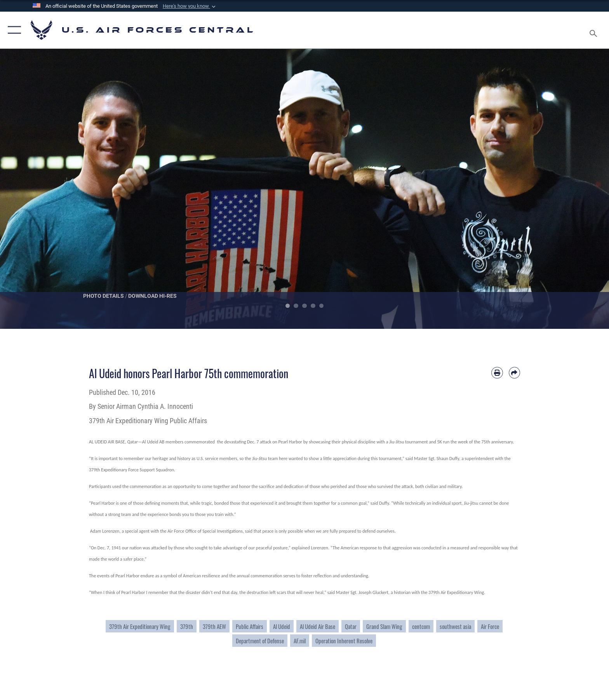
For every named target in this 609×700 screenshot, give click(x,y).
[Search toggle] (594, 30)
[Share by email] (514, 373)
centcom (421, 626)
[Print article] (497, 373)
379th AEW (214, 626)
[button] (190, 6)
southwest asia (455, 626)
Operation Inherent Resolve (344, 641)
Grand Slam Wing (384, 626)
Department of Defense (260, 641)
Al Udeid (282, 626)
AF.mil (300, 641)
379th (187, 626)
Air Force (490, 626)
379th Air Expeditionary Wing (140, 626)
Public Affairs (250, 626)
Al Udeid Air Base (318, 626)
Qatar (351, 626)
